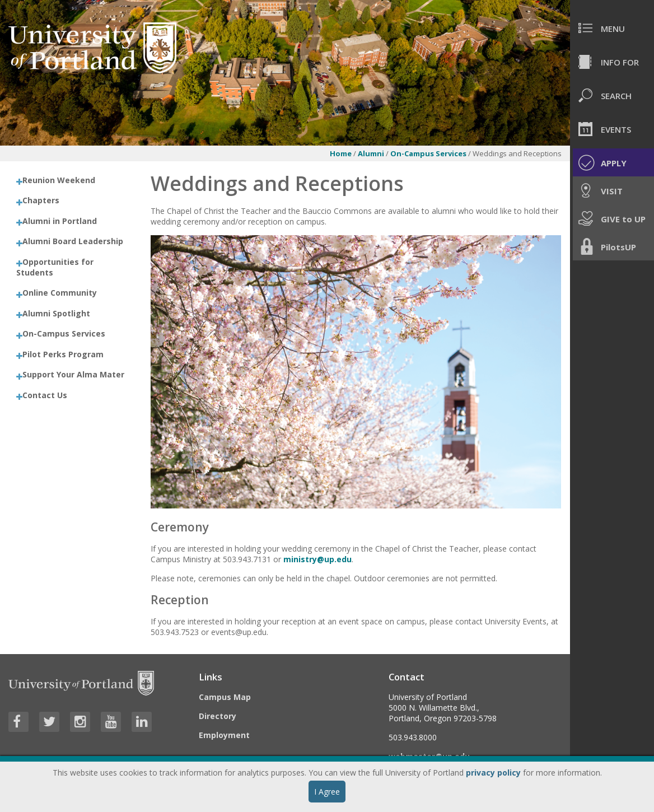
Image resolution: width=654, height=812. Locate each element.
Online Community (60, 293)
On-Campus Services (429, 153)
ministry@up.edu (317, 559)
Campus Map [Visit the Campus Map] (225, 697)
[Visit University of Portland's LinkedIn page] (142, 722)
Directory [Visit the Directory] (218, 716)
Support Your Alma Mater (73, 374)
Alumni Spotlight (56, 313)
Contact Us (45, 395)
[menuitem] (612, 28)
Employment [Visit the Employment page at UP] (224, 735)
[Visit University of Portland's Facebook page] (18, 722)
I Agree (327, 792)
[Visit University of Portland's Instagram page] (80, 722)
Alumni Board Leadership (73, 241)
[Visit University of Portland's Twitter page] (49, 722)
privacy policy (493, 773)
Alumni (371, 153)
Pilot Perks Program (63, 354)
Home (341, 153)
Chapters (41, 200)
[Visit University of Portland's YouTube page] (111, 722)
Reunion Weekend (59, 180)
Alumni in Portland (60, 221)
